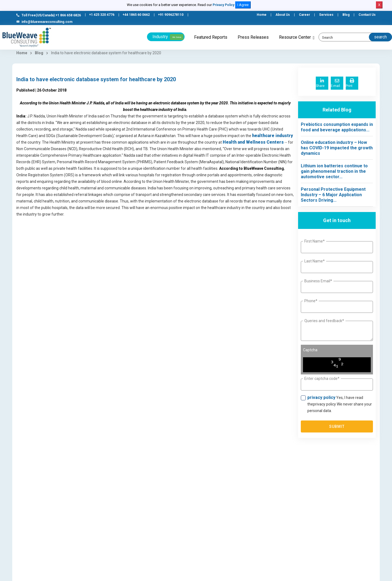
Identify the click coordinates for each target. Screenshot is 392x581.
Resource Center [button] (295, 37)
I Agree (243, 5)
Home (262, 15)
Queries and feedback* (324, 321)
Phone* (311, 301)
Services (326, 15)
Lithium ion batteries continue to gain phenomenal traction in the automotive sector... (334, 171)
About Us (283, 15)
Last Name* (315, 261)
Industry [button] (168, 37)
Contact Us (367, 15)
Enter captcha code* (322, 379)
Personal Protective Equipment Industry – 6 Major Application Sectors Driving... (333, 195)
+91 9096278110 (171, 15)
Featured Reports (211, 37)
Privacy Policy (223, 5)
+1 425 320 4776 (102, 15)
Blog (346, 15)
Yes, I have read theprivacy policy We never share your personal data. (340, 404)
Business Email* (318, 281)
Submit (337, 426)
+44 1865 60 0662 (136, 15)
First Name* (315, 241)
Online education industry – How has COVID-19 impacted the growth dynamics (337, 148)
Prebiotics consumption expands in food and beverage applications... (337, 127)
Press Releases (253, 37)
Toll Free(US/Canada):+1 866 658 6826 (49, 15)
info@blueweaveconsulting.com (44, 22)
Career (304, 15)
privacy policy (321, 397)
